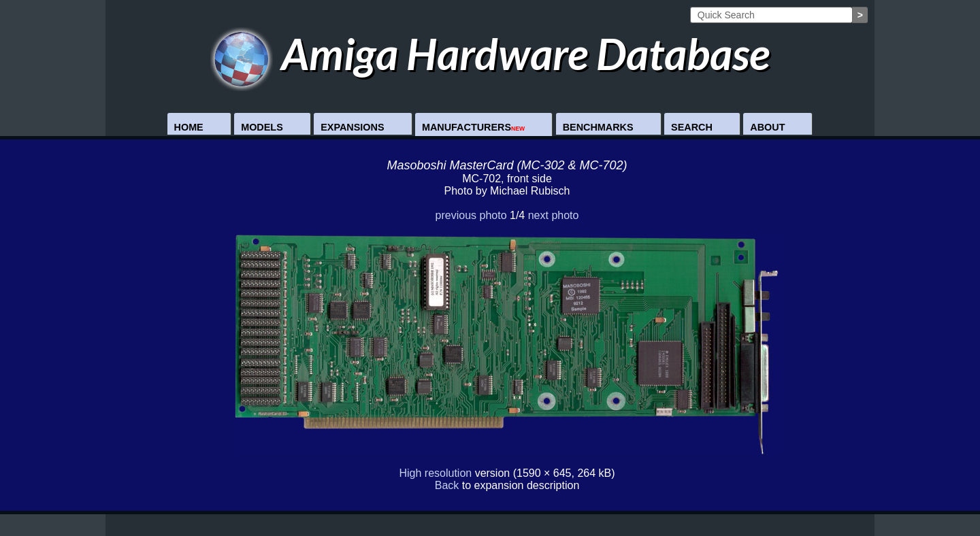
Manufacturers (473, 127)
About (767, 127)
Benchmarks (598, 127)
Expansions (352, 127)
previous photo (471, 215)
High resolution (435, 473)
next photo (554, 215)
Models (262, 127)
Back (447, 485)
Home (189, 127)
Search (692, 127)
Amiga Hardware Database (490, 53)
